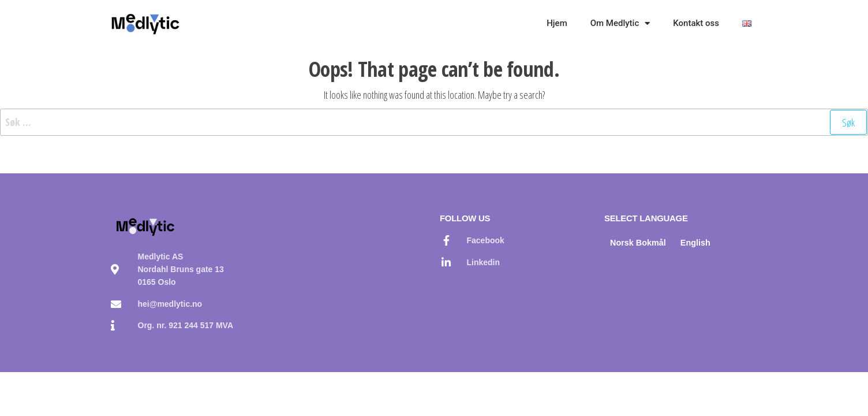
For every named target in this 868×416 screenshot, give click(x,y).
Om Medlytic (620, 23)
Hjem (557, 23)
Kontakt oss (696, 23)
